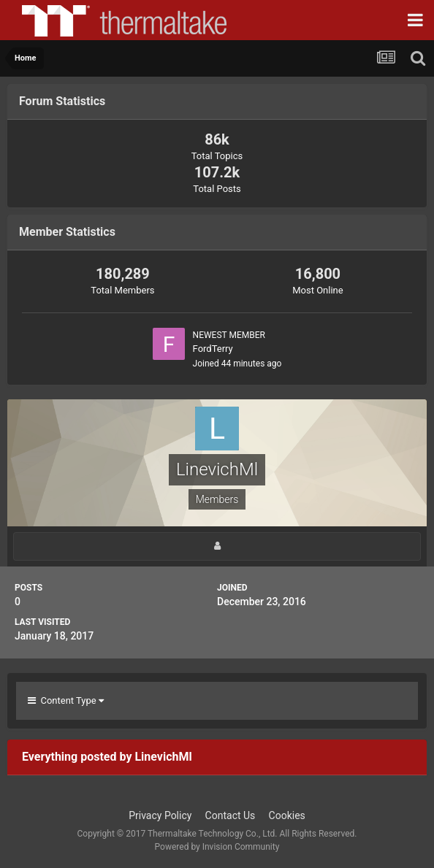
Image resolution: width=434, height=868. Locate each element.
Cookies (287, 815)
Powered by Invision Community (217, 847)
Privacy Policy (160, 815)
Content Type (66, 700)
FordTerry (213, 349)
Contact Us (231, 815)
